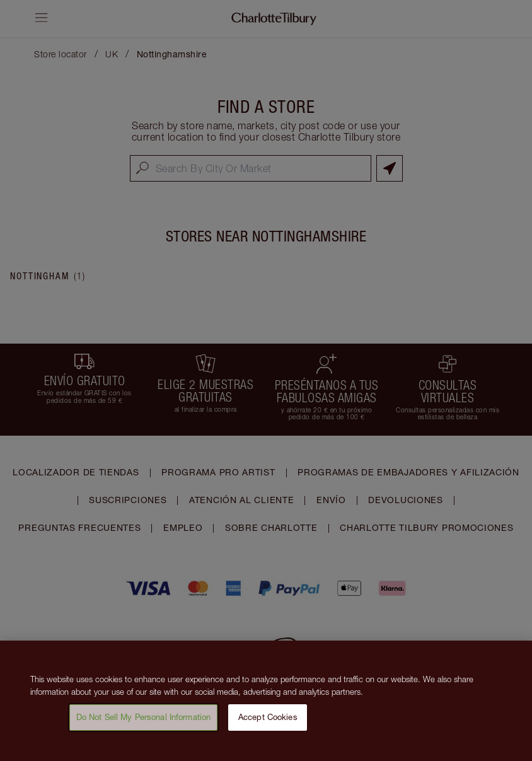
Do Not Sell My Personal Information (144, 728)
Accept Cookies (268, 728)
